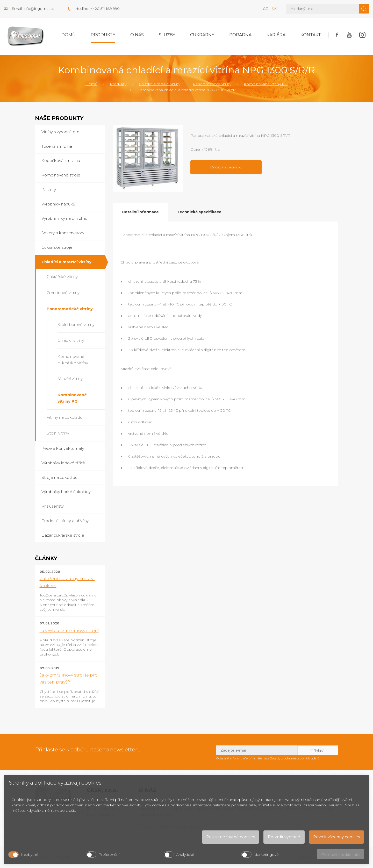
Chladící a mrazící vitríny (160, 84)
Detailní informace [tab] (140, 212)
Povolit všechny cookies (336, 837)
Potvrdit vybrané (284, 837)
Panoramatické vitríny (212, 84)
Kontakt (311, 35)
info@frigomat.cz (39, 9)
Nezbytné (30, 855)
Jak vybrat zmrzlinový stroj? (69, 631)
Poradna (240, 35)
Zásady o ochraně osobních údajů (295, 758)
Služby (167, 35)
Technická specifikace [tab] (199, 212)
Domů (69, 35)
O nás (137, 35)
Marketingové (266, 855)
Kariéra (276, 35)
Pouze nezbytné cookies (231, 837)
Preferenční (109, 855)
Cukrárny (202, 35)
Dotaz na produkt (226, 167)
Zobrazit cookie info (340, 855)
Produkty (103, 35)
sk (274, 9)
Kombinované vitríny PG (266, 84)
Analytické (185, 855)
